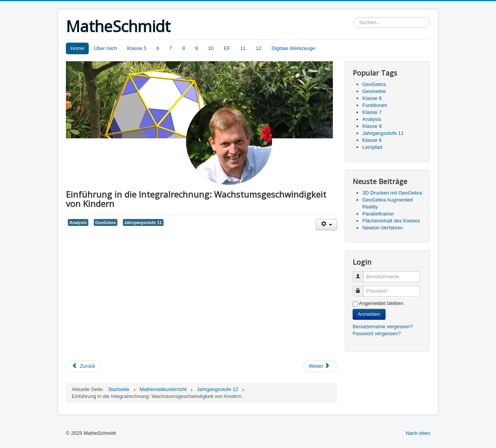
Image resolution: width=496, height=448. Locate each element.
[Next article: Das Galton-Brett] (320, 366)
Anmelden (369, 314)
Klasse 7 (372, 112)
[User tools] (326, 225)
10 (211, 48)
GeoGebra (106, 222)
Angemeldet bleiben (381, 303)
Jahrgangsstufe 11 (143, 222)
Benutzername (362, 273)
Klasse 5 (137, 48)
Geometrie (374, 91)
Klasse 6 (372, 140)
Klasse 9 (372, 126)
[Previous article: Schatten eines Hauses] (84, 366)
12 (258, 48)
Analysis (78, 222)
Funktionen (375, 105)
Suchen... (354, 17)
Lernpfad (372, 147)
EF (227, 48)
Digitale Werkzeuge (293, 48)
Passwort (362, 288)
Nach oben (418, 433)
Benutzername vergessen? (383, 327)
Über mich (106, 48)
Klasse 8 (372, 98)
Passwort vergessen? (377, 333)
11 (243, 48)
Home (77, 48)
